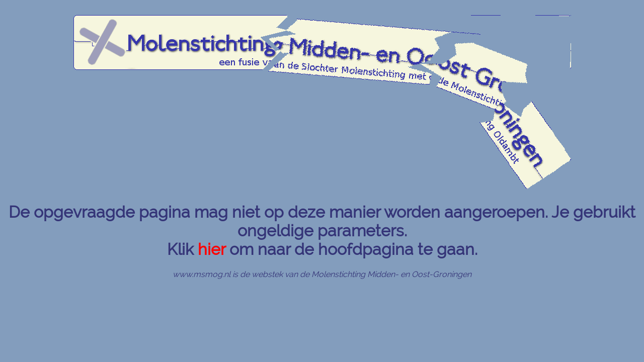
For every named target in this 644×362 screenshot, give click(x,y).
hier (212, 249)
